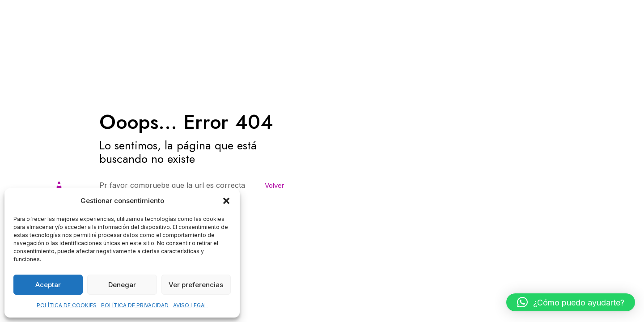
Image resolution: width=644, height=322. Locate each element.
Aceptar (48, 285)
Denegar (122, 285)
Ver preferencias (196, 285)
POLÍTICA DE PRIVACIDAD (135, 305)
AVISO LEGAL (190, 305)
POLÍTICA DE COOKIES (67, 305)
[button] (226, 201)
